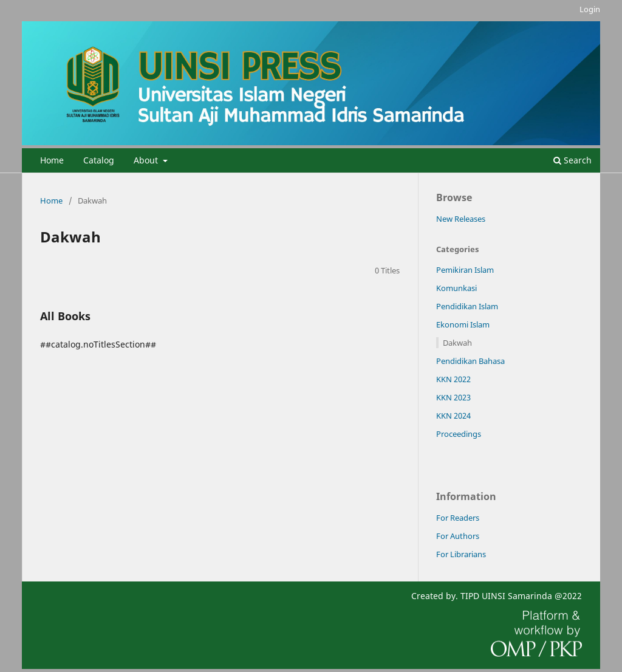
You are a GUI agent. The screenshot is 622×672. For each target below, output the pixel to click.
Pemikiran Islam (465, 270)
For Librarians (461, 554)
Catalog (99, 160)
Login (590, 9)
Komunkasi (456, 288)
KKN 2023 (453, 397)
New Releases (461, 219)
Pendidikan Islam (467, 306)
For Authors (458, 536)
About (147, 160)
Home (52, 160)
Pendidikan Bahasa (470, 361)
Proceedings (459, 434)
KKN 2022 (453, 379)
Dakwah (457, 343)
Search (572, 160)
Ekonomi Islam (463, 324)
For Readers (458, 518)
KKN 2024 (453, 416)
